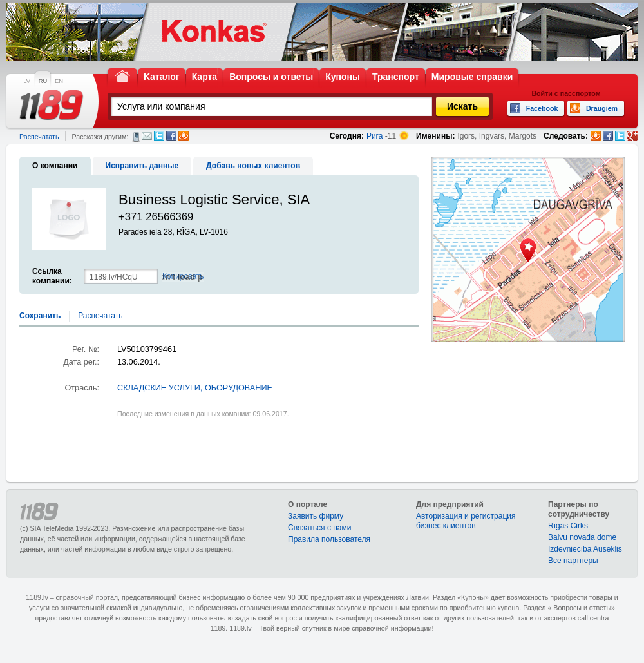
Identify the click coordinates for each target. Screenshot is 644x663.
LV (27, 81)
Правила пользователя (329, 539)
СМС (136, 137)
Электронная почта (147, 136)
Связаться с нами (319, 528)
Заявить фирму (316, 516)
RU (43, 81)
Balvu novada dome (582, 537)
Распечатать (39, 137)
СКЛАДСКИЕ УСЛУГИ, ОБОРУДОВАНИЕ (195, 388)
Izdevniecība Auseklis (585, 549)
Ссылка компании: (52, 276)
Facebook (171, 136)
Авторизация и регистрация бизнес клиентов (466, 521)
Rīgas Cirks (568, 526)
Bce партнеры (573, 561)
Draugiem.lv (184, 136)
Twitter (159, 136)
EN (59, 81)
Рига (375, 136)
